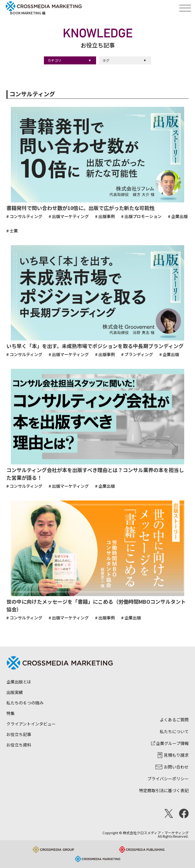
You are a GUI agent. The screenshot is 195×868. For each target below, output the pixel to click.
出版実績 (15, 692)
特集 (10, 713)
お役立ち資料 (19, 745)
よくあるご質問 (174, 720)
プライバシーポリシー (168, 779)
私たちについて (174, 731)
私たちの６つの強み (25, 703)
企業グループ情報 (170, 743)
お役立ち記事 (19, 734)
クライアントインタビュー (31, 724)
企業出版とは (19, 682)
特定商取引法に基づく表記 (164, 790)
